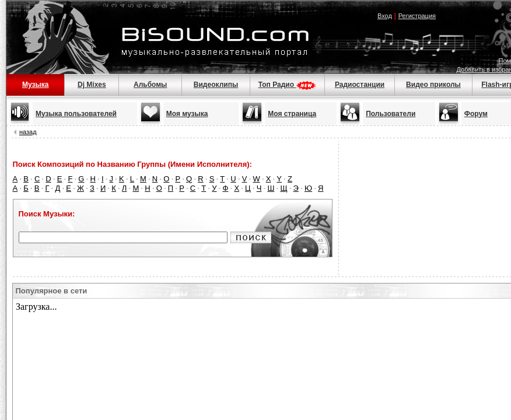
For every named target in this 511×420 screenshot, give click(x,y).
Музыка (35, 85)
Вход (385, 16)
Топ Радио (288, 85)
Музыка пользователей (76, 114)
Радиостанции (360, 85)
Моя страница (292, 114)
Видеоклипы (216, 85)
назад (28, 132)
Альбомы (150, 85)
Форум (476, 114)
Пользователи (391, 114)
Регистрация (417, 16)
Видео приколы (433, 85)
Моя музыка (187, 114)
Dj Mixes (92, 85)
